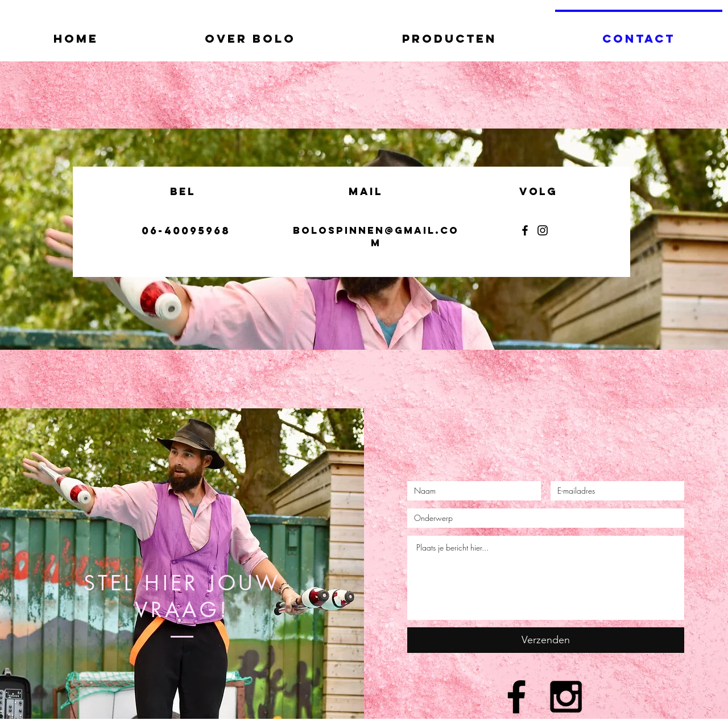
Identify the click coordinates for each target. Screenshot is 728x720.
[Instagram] (543, 230)
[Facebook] (525, 230)
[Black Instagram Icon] (566, 697)
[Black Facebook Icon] (516, 697)
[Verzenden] (546, 640)
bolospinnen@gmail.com (376, 237)
